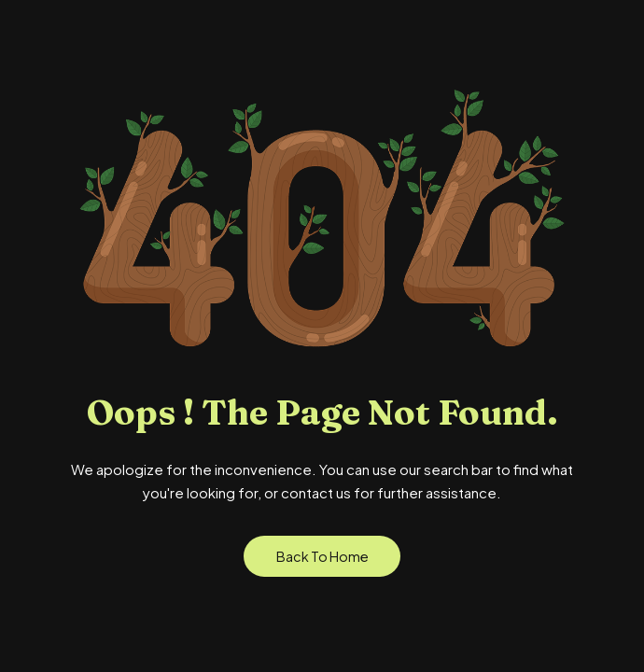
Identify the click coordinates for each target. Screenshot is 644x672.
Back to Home (322, 556)
